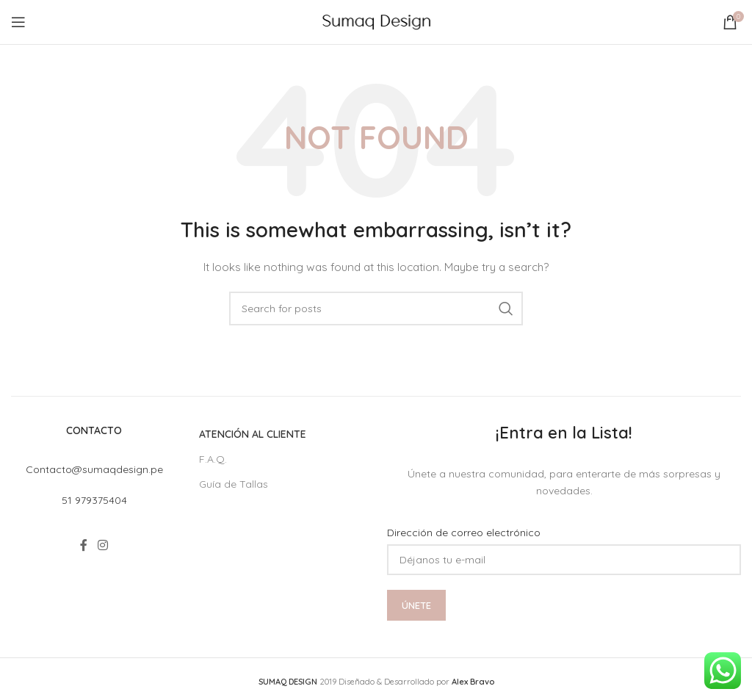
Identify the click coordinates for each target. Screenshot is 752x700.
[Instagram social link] (102, 545)
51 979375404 (94, 500)
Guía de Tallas (234, 484)
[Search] (376, 308)
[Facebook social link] (84, 545)
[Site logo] (376, 21)
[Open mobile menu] (18, 22)
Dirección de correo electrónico (464, 533)
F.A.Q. (213, 459)
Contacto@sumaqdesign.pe (94, 469)
